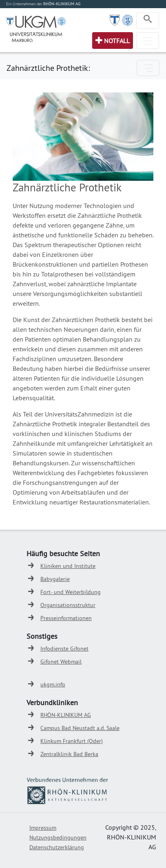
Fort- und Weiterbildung (71, 592)
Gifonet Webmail (61, 662)
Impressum (43, 828)
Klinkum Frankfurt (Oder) (72, 741)
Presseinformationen (66, 618)
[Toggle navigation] (148, 21)
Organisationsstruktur (68, 605)
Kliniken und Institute (68, 566)
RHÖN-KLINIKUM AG (66, 715)
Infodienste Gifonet (64, 649)
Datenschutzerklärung (57, 847)
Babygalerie (55, 579)
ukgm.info (53, 684)
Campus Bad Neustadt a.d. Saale (80, 728)
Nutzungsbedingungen (58, 837)
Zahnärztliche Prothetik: (48, 68)
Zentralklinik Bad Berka (69, 754)
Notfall (117, 41)
